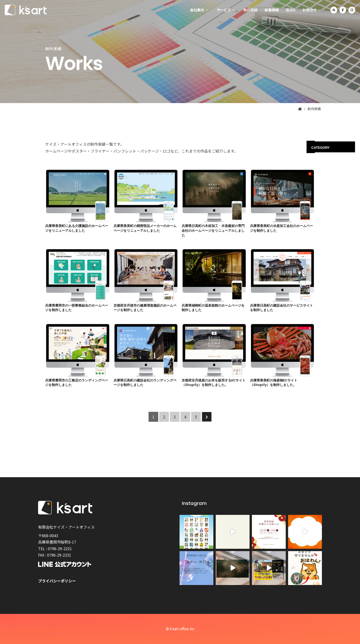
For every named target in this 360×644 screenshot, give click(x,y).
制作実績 (250, 10)
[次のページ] (207, 417)
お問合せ (312, 10)
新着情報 (272, 10)
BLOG (291, 10)
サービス (226, 10)
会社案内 (199, 10)
